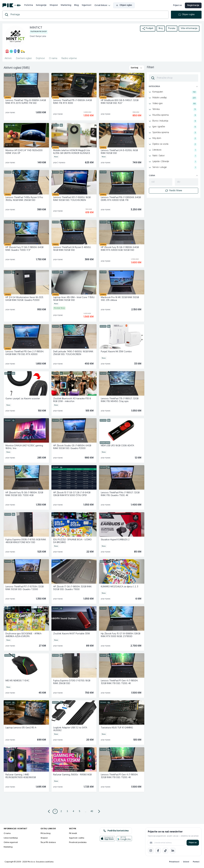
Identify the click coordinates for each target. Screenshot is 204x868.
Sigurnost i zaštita (77, 838)
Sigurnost (87, 5)
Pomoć (196, 862)
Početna (29, 5)
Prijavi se (193, 843)
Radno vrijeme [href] (69, 58)
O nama (7, 833)
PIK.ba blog (46, 833)
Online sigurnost (11, 842)
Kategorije (41, 5)
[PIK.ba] (12, 5)
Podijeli (148, 29)
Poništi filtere (174, 191)
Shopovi (54, 5)
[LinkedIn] (173, 851)
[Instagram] (151, 851)
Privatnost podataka (78, 842)
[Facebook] (158, 851)
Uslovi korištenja (11, 838)
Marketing (66, 5)
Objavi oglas (124, 5)
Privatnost (174, 862)
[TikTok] (165, 851)
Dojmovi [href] (40, 58)
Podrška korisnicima (116, 831)
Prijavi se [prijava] (177, 5)
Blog (76, 5)
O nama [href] (53, 58)
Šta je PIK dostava (48, 842)
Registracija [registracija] (193, 5)
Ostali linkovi (102, 5)
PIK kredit (73, 833)
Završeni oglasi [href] (24, 58)
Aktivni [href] (8, 58)
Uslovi (186, 862)
